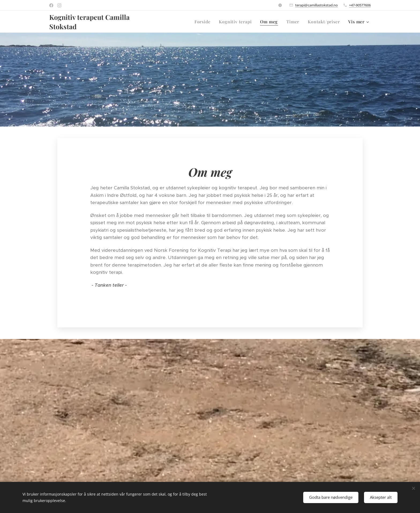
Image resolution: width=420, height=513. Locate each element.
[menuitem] (204, 22)
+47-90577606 (360, 5)
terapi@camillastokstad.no (316, 5)
